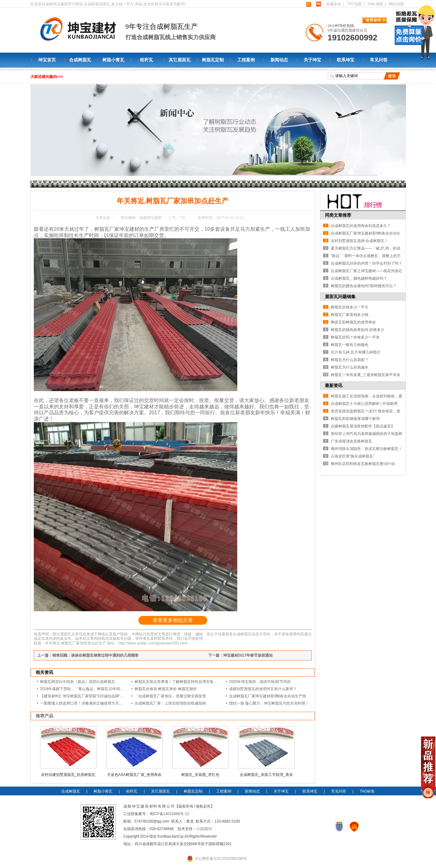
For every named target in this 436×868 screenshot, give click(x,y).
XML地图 (375, 4)
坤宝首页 (47, 60)
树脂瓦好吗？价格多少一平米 (355, 337)
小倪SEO (204, 829)
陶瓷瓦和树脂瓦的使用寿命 (353, 322)
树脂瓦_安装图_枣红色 (200, 775)
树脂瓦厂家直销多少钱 (350, 315)
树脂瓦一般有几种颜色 (350, 345)
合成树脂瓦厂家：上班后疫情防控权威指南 (170, 703)
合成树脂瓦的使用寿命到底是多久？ (361, 226)
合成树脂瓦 (80, 60)
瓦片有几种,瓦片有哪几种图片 (356, 352)
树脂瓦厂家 (107, 229)
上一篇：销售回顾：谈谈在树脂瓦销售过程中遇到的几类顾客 (88, 655)
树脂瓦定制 (213, 60)
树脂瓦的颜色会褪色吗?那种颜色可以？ (364, 286)
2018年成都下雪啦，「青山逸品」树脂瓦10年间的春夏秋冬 (90, 689)
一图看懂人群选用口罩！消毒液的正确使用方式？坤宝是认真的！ (95, 703)
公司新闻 (103, 183)
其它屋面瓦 (180, 60)
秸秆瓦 (146, 60)
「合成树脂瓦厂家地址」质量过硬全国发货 (170, 696)
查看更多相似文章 (173, 620)
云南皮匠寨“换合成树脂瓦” (353, 456)
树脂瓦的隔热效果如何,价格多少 (358, 330)
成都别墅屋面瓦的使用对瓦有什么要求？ (263, 689)
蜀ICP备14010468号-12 (169, 814)
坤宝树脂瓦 (63, 183)
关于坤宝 (312, 60)
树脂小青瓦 (113, 60)
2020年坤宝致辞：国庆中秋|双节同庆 (260, 682)
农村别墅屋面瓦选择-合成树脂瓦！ (360, 241)
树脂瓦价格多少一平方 (350, 307)
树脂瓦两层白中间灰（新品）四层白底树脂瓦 (78, 682)
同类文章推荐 (338, 215)
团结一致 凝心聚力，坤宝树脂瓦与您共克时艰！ (269, 703)
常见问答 (379, 60)
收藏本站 (334, 4)
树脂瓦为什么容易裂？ (350, 360)
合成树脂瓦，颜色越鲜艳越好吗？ (359, 278)
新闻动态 (279, 60)
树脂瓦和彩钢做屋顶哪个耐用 (355, 419)
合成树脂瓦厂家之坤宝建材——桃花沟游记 (367, 271)
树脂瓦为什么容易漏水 (350, 367)
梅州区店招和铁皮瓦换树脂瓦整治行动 (363, 464)
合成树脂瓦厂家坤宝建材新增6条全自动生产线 (268, 696)
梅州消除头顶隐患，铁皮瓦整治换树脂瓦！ (367, 449)
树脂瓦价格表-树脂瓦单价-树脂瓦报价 (166, 689)
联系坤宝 (346, 60)
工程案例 (246, 60)
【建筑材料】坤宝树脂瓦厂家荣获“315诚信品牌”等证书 (86, 696)
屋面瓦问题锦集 (340, 297)
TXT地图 (354, 4)
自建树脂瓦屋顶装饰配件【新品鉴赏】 (363, 426)
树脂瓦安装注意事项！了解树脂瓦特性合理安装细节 (178, 682)
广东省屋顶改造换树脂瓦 (351, 441)
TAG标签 (367, 791)
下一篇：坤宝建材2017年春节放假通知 (241, 655)
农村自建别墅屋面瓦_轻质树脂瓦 (68, 775)
